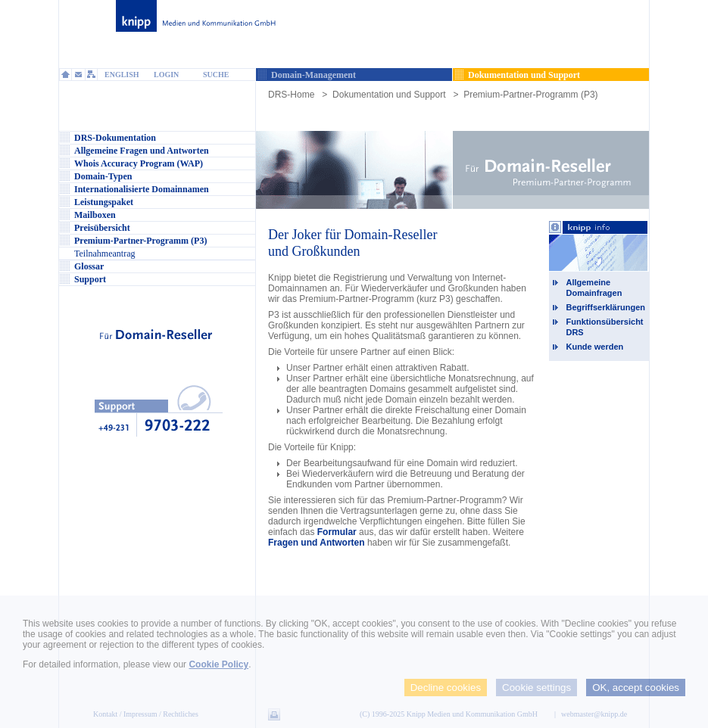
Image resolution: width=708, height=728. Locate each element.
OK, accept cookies (636, 688)
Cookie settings (536, 688)
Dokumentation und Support (389, 95)
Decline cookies (446, 688)
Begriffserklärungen (605, 307)
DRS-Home (291, 95)
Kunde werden (594, 347)
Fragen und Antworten (317, 543)
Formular (337, 532)
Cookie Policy (218, 664)
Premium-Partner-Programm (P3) (530, 95)
